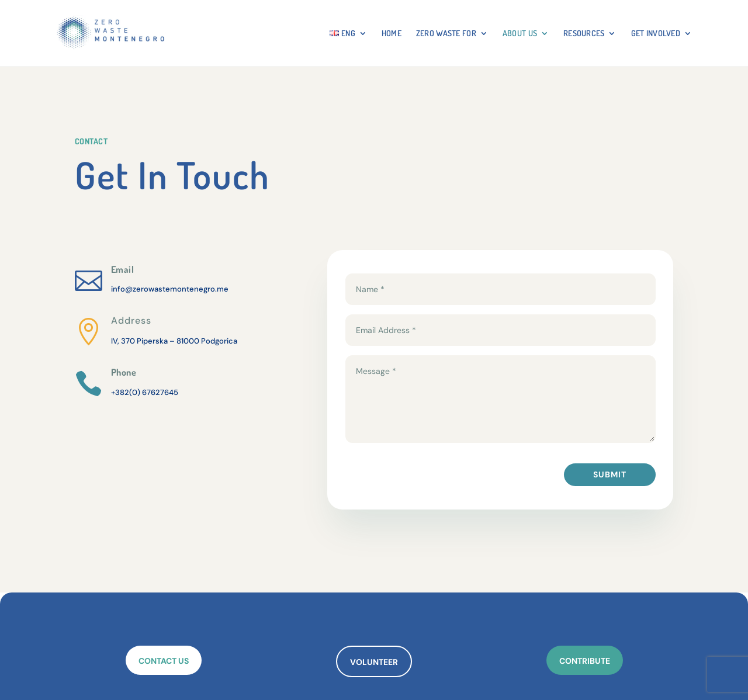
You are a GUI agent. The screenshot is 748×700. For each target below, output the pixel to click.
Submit (610, 474)
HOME (392, 34)
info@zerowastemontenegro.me (170, 289)
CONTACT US (164, 661)
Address (131, 320)
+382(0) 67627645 (145, 392)
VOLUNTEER (374, 662)
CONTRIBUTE (585, 661)
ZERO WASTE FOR (446, 34)
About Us (520, 34)
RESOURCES (584, 34)
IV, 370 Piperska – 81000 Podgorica (174, 341)
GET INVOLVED (656, 34)
